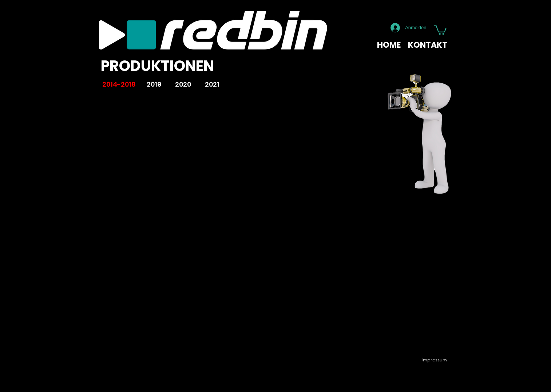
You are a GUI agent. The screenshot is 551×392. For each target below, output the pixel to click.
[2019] (154, 85)
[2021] (212, 85)
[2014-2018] (119, 85)
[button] (440, 30)
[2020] (183, 85)
